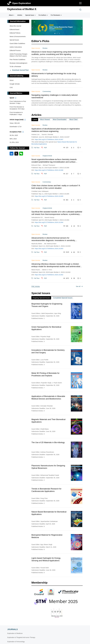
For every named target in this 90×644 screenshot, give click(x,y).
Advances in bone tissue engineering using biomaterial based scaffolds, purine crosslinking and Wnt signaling (57, 53)
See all (79, 286)
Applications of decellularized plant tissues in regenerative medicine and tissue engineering (56, 130)
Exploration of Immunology (16, 642)
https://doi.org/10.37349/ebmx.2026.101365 (49, 196)
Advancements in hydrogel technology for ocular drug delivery (54, 75)
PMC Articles (36, 286)
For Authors (43, 15)
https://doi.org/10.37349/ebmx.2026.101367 (49, 139)
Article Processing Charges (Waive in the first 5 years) (18, 55)
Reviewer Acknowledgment (18, 63)
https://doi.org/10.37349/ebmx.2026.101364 (49, 222)
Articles (20, 15)
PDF (45, 148)
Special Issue (30, 15)
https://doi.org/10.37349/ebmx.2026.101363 (49, 249)
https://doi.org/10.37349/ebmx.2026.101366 (49, 170)
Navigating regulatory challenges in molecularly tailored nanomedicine (54, 96)
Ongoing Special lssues (41, 298)
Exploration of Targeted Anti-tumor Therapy (21, 637)
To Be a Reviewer (15, 67)
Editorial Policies (15, 33)
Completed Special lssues (63, 298)
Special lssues (14, 40)
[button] (33, 28)
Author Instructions (16, 47)
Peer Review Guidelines (17, 60)
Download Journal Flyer (20, 70)
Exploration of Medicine (15, 633)
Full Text (37, 148)
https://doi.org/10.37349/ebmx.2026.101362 (49, 275)
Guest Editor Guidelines (17, 43)
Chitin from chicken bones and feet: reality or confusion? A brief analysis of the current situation (56, 187)
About (12, 15)
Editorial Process (15, 50)
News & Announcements (18, 36)
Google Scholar (15, 84)
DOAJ (12, 80)
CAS (11, 87)
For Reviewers (56, 15)
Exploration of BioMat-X (22, 9)
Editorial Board (14, 30)
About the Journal (15, 26)
